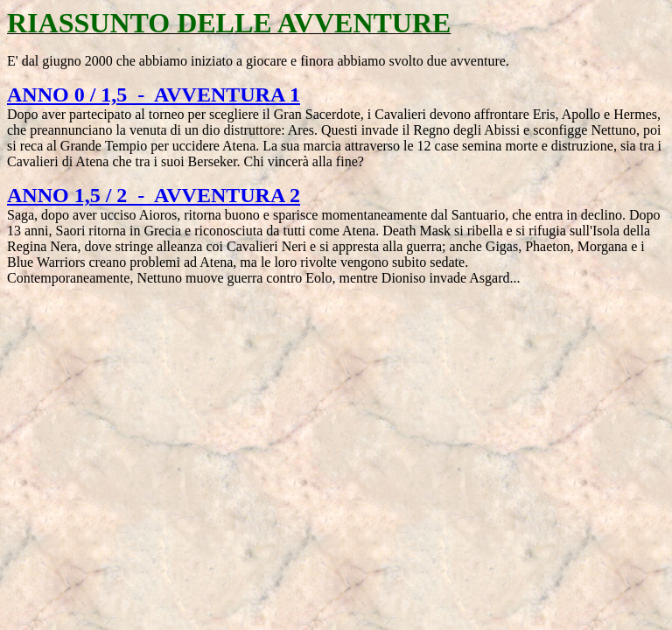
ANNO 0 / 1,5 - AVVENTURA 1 (154, 94)
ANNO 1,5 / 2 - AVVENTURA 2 (154, 195)
